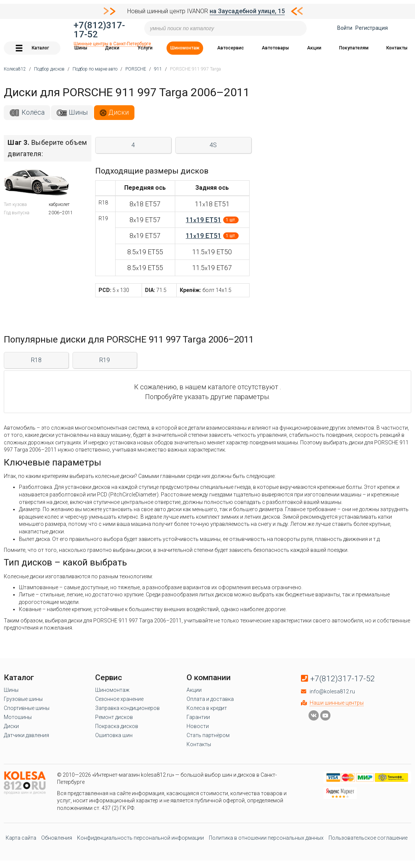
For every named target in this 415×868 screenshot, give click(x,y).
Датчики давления (26, 735)
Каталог (32, 48)
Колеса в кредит (207, 708)
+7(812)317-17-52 (99, 30)
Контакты (397, 48)
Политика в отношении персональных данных (266, 838)
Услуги (145, 48)
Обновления (57, 838)
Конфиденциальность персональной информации (140, 838)
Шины (81, 48)
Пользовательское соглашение (368, 838)
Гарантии (198, 717)
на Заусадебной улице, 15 (247, 11)
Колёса (33, 112)
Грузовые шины (23, 699)
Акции (314, 48)
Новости (198, 726)
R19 (105, 360)
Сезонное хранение (119, 699)
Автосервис (231, 48)
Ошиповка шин (114, 735)
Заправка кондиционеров (127, 708)
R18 (36, 360)
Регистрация (372, 28)
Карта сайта (21, 838)
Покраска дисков (117, 726)
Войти (345, 28)
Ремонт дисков (114, 717)
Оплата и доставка (210, 699)
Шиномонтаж (185, 48)
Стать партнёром (208, 735)
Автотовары (275, 48)
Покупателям (354, 48)
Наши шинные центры (337, 703)
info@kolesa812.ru (332, 691)
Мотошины (18, 717)
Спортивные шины (27, 708)
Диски (112, 48)
